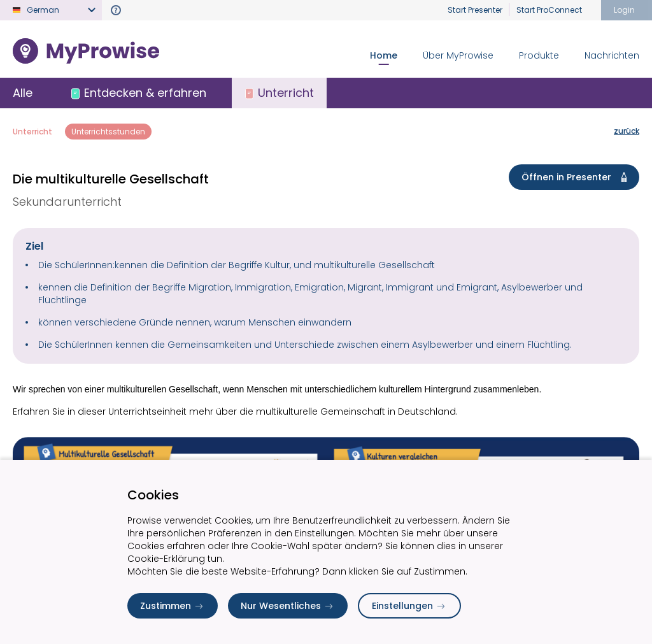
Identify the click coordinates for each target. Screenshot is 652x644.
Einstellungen (409, 606)
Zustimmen (173, 606)
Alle (23, 93)
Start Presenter (475, 10)
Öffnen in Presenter (577, 177)
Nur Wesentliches (288, 606)
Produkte (539, 55)
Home (384, 55)
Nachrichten (612, 55)
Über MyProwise (458, 55)
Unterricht (32, 132)
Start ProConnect (549, 10)
